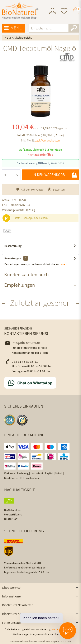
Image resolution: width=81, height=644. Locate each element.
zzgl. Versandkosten (48, 140)
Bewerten (56, 189)
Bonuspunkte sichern (35, 218)
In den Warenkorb (55, 175)
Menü (13, 28)
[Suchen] (74, 28)
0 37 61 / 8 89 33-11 (22, 361)
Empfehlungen (20, 285)
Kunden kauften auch (26, 275)
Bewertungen (13, 258)
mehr (64, 264)
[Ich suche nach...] (54, 28)
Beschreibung (13, 246)
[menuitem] (53, 11)
